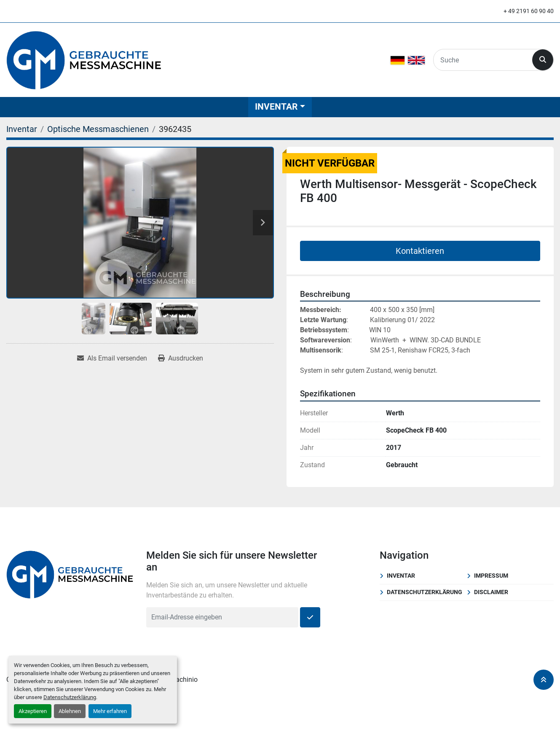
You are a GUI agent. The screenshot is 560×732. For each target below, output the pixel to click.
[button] (280, 107)
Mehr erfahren (110, 711)
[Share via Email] (112, 358)
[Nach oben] (544, 680)
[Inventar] (22, 129)
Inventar (276, 107)
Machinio (184, 680)
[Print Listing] (181, 358)
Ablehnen (70, 711)
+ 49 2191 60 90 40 (529, 11)
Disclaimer (491, 592)
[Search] (483, 60)
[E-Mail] (222, 617)
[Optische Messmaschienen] (98, 129)
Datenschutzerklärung (70, 697)
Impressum (491, 576)
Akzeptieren (33, 711)
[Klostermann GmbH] (70, 574)
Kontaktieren (420, 251)
